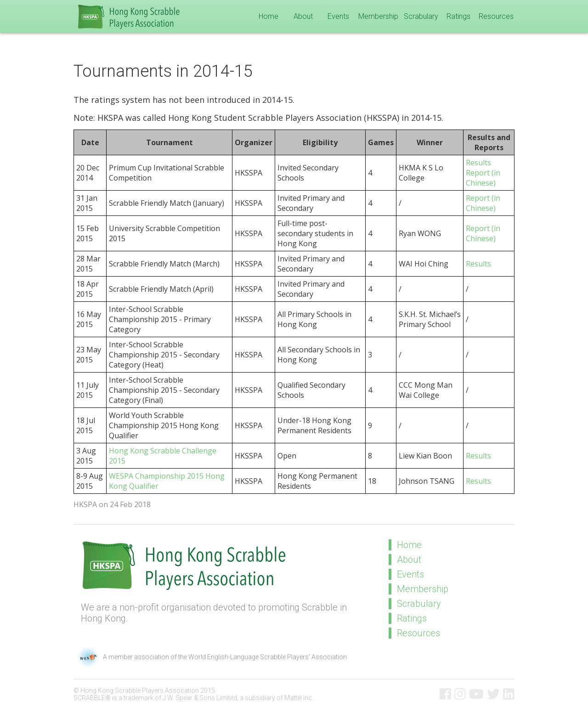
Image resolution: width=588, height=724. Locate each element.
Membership (378, 16)
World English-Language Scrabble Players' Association (268, 657)
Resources (496, 16)
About (303, 16)
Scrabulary (421, 16)
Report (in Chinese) (483, 178)
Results (478, 163)
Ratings (458, 16)
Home (269, 16)
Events (338, 16)
